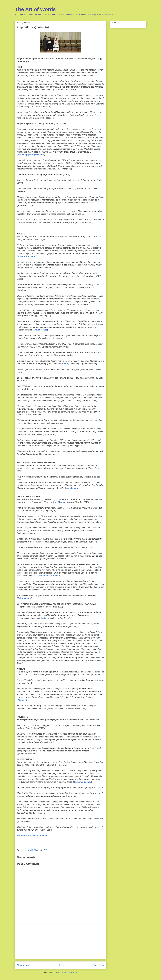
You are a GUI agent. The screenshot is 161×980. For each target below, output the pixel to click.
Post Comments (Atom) (67, 973)
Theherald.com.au (82, 782)
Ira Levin (45, 618)
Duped (62, 502)
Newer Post (23, 965)
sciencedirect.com (26, 256)
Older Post (99, 965)
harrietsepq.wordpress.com (31, 155)
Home (61, 965)
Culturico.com (24, 598)
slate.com (73, 488)
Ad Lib (65, 364)
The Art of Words (35, 9)
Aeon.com (22, 700)
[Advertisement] (61, 941)
